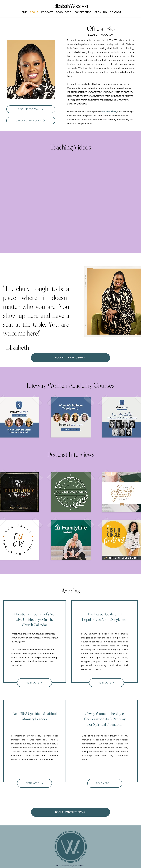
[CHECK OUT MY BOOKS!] (31, 121)
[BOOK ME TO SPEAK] (31, 109)
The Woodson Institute (122, 40)
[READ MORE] (34, 683)
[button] (47, 12)
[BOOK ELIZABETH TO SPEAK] (70, 358)
